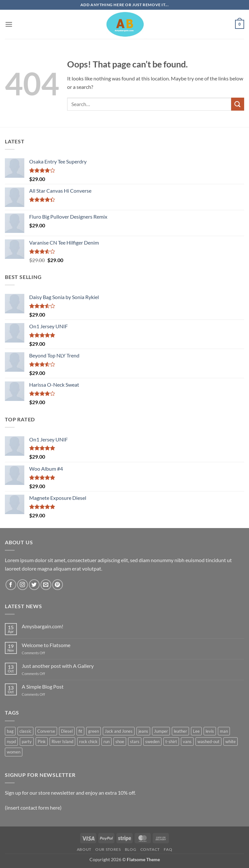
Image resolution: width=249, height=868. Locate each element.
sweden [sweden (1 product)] (152, 741)
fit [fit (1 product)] (80, 731)
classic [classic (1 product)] (25, 731)
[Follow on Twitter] (34, 585)
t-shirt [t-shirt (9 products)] (171, 741)
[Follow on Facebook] (11, 585)
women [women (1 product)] (14, 752)
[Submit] (238, 104)
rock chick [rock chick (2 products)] (88, 741)
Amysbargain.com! (42, 626)
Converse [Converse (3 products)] (46, 731)
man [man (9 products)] (224, 731)
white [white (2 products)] (231, 741)
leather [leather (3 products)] (180, 731)
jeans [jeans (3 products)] (143, 731)
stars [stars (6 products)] (135, 741)
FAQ (168, 849)
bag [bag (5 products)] (10, 731)
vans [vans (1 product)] (187, 741)
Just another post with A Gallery (58, 666)
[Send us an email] (46, 585)
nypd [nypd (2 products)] (11, 741)
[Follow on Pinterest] (58, 585)
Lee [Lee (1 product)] (196, 731)
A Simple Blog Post (43, 687)
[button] (9, 24)
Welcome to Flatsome (46, 645)
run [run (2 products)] (107, 741)
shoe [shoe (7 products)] (120, 741)
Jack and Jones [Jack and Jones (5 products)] (119, 731)
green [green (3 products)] (94, 731)
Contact (150, 849)
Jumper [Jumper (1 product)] (161, 731)
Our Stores (108, 849)
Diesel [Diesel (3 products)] (67, 731)
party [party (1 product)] (27, 741)
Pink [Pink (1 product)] (42, 741)
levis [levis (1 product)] (210, 731)
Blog (130, 849)
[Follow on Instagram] (23, 585)
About (84, 849)
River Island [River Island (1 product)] (62, 741)
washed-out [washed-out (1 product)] (208, 741)
